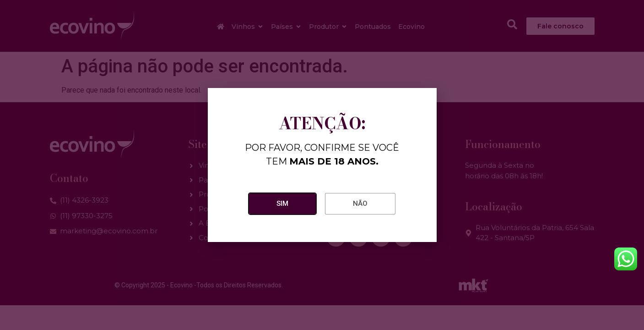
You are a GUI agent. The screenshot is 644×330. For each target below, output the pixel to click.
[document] (322, 165)
